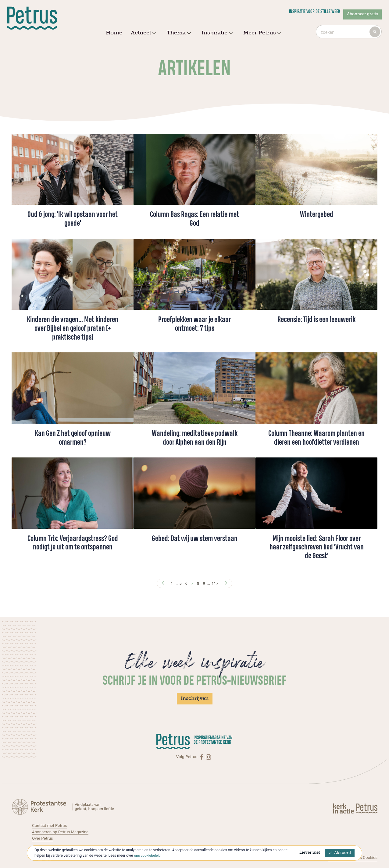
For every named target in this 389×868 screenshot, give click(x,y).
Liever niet (310, 853)
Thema (178, 33)
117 (216, 583)
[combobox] (349, 32)
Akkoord (340, 853)
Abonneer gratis (362, 14)
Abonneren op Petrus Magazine (61, 831)
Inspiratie (216, 33)
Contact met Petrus (50, 825)
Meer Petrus (261, 33)
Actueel (143, 33)
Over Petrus (43, 838)
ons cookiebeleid (148, 856)
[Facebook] (202, 757)
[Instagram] (208, 757)
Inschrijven (195, 699)
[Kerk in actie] (344, 808)
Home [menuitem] (114, 33)
